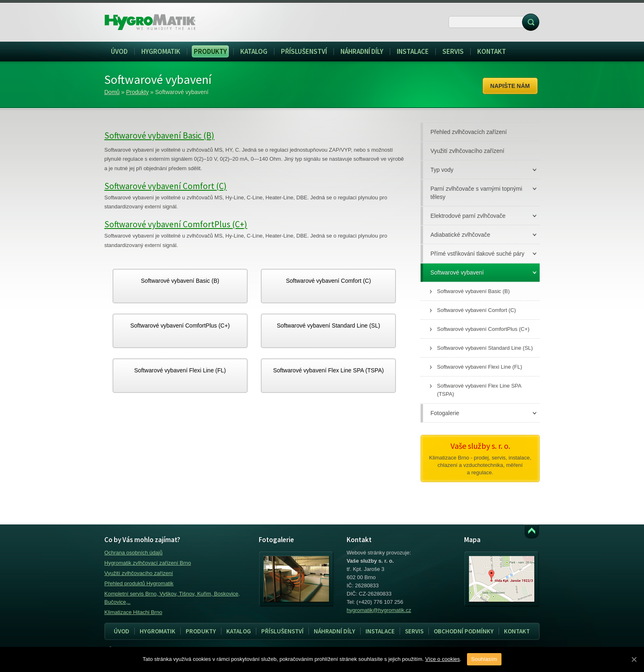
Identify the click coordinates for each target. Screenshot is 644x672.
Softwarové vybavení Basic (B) (159, 135)
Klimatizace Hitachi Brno (133, 612)
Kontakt (517, 631)
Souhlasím (484, 659)
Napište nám (510, 86)
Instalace (378, 631)
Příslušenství (282, 631)
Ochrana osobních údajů (133, 553)
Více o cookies (443, 659)
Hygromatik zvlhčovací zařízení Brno (148, 563)
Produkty (137, 92)
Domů (112, 92)
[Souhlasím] (634, 659)
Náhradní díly (335, 631)
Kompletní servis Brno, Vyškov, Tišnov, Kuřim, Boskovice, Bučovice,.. (172, 598)
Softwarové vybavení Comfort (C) (166, 186)
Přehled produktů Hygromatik (139, 583)
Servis (412, 631)
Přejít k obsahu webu (531, 532)
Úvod (122, 631)
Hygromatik (158, 631)
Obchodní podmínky (464, 631)
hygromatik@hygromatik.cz (379, 610)
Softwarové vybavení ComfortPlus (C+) (176, 224)
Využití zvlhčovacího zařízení (139, 573)
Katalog (239, 631)
